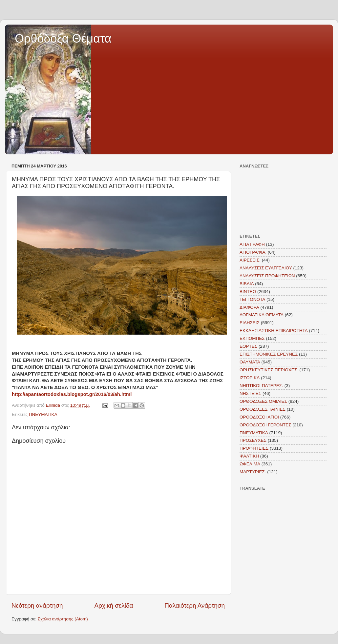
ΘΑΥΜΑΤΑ (250, 362)
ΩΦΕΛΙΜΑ (250, 464)
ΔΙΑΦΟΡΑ (249, 307)
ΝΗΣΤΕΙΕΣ (250, 393)
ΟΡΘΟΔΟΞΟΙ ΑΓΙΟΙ (259, 417)
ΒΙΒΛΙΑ (247, 284)
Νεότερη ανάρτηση (37, 605)
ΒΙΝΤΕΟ (248, 292)
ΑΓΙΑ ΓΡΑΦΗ (252, 244)
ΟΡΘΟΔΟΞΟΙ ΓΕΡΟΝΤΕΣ (265, 425)
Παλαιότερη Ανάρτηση (195, 605)
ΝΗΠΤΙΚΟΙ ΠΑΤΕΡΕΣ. (261, 386)
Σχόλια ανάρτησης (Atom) (63, 619)
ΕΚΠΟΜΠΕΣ (252, 338)
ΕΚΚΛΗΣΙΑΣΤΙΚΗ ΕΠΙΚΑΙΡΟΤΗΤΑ (274, 331)
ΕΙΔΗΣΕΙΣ (250, 323)
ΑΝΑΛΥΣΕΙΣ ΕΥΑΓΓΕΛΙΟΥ (266, 268)
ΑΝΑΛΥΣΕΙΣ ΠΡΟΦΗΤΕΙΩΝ (267, 276)
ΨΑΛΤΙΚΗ (249, 456)
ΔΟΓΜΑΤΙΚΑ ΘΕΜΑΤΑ (262, 315)
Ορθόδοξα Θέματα (63, 39)
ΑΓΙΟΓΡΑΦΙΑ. (253, 252)
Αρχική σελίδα (114, 605)
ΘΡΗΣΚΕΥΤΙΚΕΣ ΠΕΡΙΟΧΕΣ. (269, 370)
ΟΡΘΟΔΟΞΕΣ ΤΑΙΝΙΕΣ (263, 409)
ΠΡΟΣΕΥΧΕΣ (253, 440)
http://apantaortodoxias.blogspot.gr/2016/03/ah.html (72, 394)
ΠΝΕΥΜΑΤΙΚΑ (43, 414)
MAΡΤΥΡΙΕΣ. (253, 472)
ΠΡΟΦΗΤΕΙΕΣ (254, 448)
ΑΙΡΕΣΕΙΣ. (250, 260)
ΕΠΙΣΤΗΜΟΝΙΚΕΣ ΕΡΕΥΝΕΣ (269, 354)
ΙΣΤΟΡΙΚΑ (250, 378)
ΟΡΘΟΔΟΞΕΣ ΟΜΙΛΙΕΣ (263, 401)
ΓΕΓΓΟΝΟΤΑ (252, 299)
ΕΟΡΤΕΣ (248, 346)
